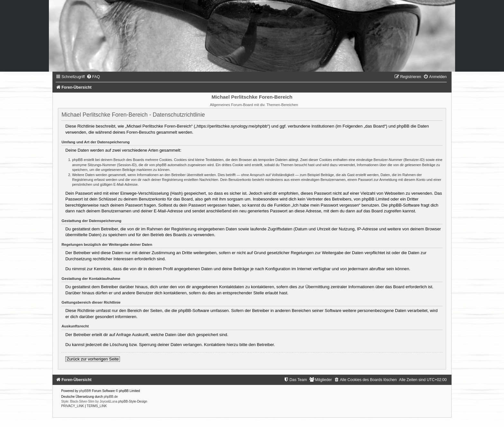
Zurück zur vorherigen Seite (93, 359)
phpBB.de (111, 397)
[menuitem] (93, 77)
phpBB (84, 391)
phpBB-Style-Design (133, 401)
